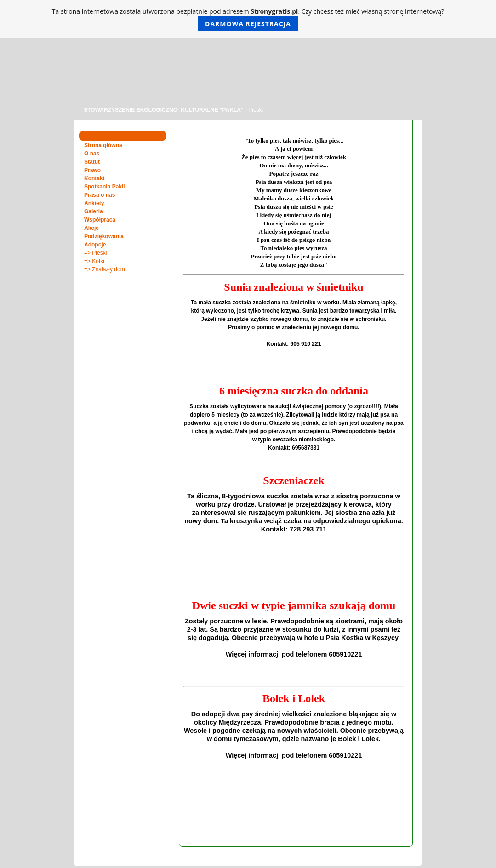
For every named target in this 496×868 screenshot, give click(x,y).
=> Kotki (94, 261)
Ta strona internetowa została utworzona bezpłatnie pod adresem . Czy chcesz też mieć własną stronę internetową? (248, 19)
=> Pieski (95, 253)
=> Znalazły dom (105, 269)
